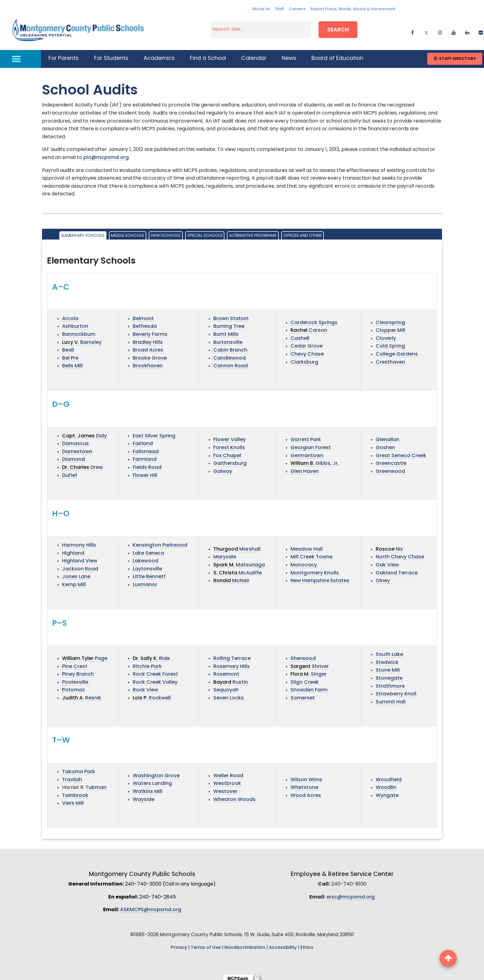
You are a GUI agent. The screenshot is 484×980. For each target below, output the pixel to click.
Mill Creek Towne (311, 553)
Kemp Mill (74, 581)
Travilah (72, 776)
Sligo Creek (305, 678)
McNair (231, 577)
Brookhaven (148, 362)
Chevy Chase (307, 351)
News (289, 55)
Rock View (145, 686)
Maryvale (225, 553)
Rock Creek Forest (155, 671)
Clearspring (390, 319)
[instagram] (440, 29)
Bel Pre (70, 354)
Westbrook (227, 780)
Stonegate (389, 675)
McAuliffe (238, 569)
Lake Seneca (148, 549)
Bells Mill (72, 362)
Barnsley (82, 339)
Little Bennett (149, 573)
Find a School (208, 55)
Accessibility (283, 944)
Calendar (254, 55)
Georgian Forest (311, 444)
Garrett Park (306, 436)
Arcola (70, 315)
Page (85, 655)
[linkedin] (467, 29)
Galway (223, 468)
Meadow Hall (307, 545)
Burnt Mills (226, 331)
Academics (159, 55)
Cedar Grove (307, 343)
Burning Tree (229, 323)
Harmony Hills (79, 541)
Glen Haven (305, 468)
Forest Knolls (229, 444)
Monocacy (304, 561)
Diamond (73, 456)
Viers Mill (73, 800)
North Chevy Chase (400, 553)
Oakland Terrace (397, 569)
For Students (111, 55)
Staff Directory (455, 55)
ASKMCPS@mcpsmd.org (151, 906)
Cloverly (386, 335)
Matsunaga (239, 561)
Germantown (307, 452)
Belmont (143, 315)
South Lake (389, 651)
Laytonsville (147, 565)
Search (338, 29)
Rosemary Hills (232, 663)
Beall (68, 347)
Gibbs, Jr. (315, 460)
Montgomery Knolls (315, 569)
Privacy (179, 944)
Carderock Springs (314, 319)
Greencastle (391, 460)
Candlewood (229, 354)
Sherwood (303, 655)
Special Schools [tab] (205, 232)
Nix (389, 545)
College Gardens (397, 351)
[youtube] (454, 29)
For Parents (64, 55)
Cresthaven (390, 358)
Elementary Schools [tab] (83, 232)
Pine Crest (75, 663)
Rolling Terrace (232, 655)
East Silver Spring (154, 432)
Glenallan (388, 436)
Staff (280, 9)
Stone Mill (388, 667)
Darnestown (77, 448)
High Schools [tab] (166, 232)
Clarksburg (304, 358)
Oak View (387, 561)
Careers (297, 9)
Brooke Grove (150, 354)
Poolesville (75, 678)
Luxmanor (145, 581)
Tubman (96, 784)
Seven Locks (229, 694)
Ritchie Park (147, 663)
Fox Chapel (227, 452)
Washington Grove (156, 772)
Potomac (74, 686)
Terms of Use (206, 944)
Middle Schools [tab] (127, 232)
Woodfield (389, 776)
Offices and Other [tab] (302, 232)
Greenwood (390, 468)
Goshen (385, 444)
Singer (309, 671)
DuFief (70, 472)
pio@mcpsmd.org (106, 154)
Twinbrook (75, 792)
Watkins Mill (148, 788)
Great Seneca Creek (401, 452)
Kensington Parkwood (160, 541)
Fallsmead (146, 448)
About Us (261, 9)
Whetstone (304, 784)
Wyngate (387, 792)
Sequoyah (226, 686)
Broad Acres (148, 347)
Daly (84, 432)
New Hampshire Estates (320, 577)
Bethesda (145, 323)
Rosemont (226, 671)
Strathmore (390, 682)
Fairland (143, 440)
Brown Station (231, 315)
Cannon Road (231, 362)
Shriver (310, 663)
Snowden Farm (309, 686)
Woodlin (386, 784)
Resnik (82, 694)
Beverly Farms (150, 331)
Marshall (237, 545)
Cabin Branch (231, 347)
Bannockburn (79, 331)
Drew (82, 464)
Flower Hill (145, 472)
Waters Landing (152, 780)
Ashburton (75, 323)
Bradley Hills (148, 339)
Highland (73, 549)
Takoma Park (79, 768)
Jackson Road (80, 565)
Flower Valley (229, 436)
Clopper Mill (390, 327)
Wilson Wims (306, 776)
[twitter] (426, 29)
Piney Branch (78, 671)
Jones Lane (76, 573)
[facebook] (413, 29)
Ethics (307, 944)
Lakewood (146, 557)
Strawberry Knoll (396, 690)
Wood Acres (306, 792)
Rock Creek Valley (155, 678)
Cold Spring (390, 343)
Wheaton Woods (234, 796)
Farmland (145, 456)
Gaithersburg (230, 460)
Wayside (144, 796)
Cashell (300, 335)
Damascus (75, 440)
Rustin (231, 678)
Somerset (303, 694)
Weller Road (228, 772)
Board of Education (337, 55)
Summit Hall (391, 698)
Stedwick (387, 659)
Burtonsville (228, 339)
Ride (151, 655)
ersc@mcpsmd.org (351, 893)
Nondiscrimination (245, 944)
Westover (225, 788)
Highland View (80, 557)
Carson (309, 327)
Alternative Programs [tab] (253, 232)
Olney (383, 577)
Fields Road (147, 464)
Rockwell (152, 694)
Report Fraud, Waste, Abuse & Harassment (353, 9)
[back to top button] (448, 958)
